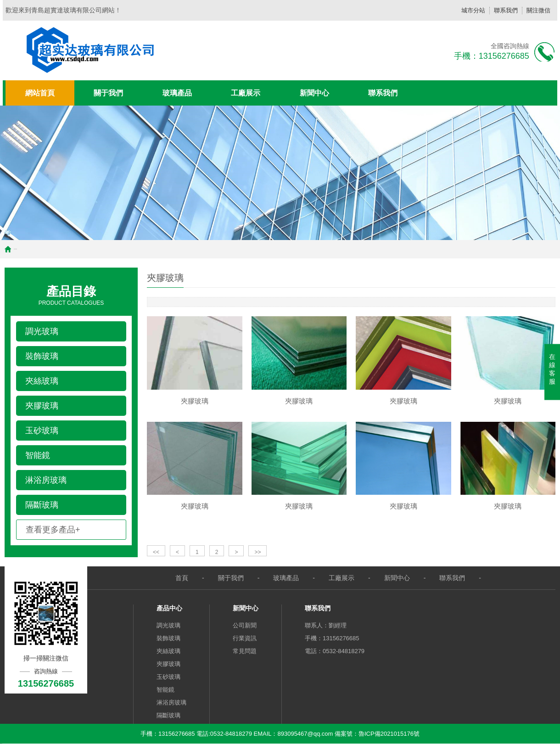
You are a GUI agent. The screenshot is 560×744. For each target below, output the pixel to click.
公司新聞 (245, 625)
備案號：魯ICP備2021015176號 (376, 734)
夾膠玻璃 (168, 664)
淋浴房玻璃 (171, 702)
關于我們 (108, 93)
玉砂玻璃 (168, 677)
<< (156, 552)
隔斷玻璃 (168, 715)
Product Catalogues (71, 295)
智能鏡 (165, 690)
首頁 (14, 249)
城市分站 (473, 10)
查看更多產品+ (53, 530)
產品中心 (169, 608)
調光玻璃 (168, 625)
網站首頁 (40, 93)
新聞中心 (314, 93)
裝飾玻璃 (168, 638)
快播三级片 (1, 744)
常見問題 (245, 651)
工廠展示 (246, 93)
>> (258, 552)
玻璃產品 (177, 93)
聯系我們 (506, 10)
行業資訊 (245, 638)
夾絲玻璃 (168, 651)
